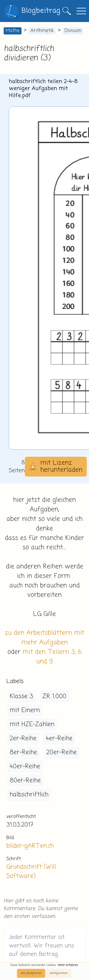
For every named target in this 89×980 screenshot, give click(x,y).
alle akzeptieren (31, 973)
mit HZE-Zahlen (32, 724)
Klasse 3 (21, 696)
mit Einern (25, 710)
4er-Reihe (59, 739)
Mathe (13, 31)
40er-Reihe (25, 767)
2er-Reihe (23, 739)
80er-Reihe (25, 781)
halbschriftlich (29, 795)
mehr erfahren (68, 965)
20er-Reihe (62, 752)
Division (73, 31)
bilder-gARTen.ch (30, 846)
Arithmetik (42, 31)
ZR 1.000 (54, 696)
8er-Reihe (23, 752)
